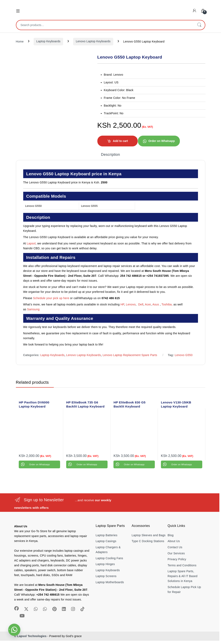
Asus (156, 304)
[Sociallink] (16, 608)
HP (122, 304)
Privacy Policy (177, 559)
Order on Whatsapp (162, 141)
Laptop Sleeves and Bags (148, 535)
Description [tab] (110, 155)
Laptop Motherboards (110, 582)
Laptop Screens (106, 576)
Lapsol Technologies (32, 636)
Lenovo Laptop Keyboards (93, 41)
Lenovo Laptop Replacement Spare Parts (130, 355)
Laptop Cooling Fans (109, 558)
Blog (171, 535)
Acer (148, 304)
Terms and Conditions (182, 565)
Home (20, 41)
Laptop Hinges (105, 564)
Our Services (176, 553)
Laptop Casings (106, 541)
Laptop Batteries (107, 535)
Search (199, 25)
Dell (141, 304)
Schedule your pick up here (51, 298)
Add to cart (120, 141)
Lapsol (31, 243)
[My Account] (195, 11)
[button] (159, 141)
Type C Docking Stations (148, 541)
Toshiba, (167, 304)
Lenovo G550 (184, 355)
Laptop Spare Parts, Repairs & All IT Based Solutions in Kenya (183, 576)
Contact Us (175, 547)
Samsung (34, 309)
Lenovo (131, 304)
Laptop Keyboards (48, 41)
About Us (174, 541)
